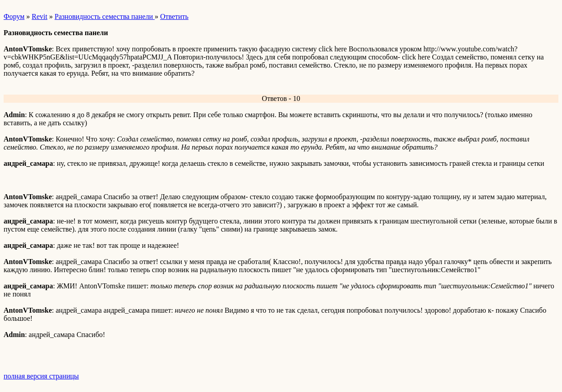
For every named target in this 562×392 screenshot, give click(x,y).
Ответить (174, 16)
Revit (39, 16)
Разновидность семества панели (105, 16)
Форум (14, 16)
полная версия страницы (41, 376)
